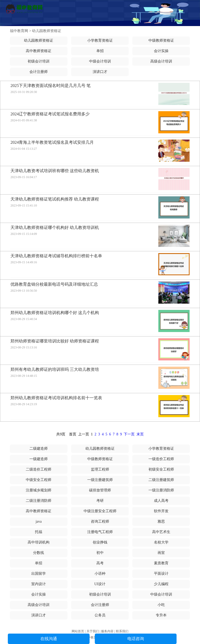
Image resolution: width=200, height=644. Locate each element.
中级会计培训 (100, 61)
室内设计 (39, 584)
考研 (100, 501)
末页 (140, 434)
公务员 (100, 615)
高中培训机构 (39, 542)
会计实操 (161, 51)
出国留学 (39, 574)
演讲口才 (100, 72)
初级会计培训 (39, 61)
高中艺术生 (161, 532)
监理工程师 (100, 469)
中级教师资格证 (161, 40)
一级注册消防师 (161, 490)
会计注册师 (39, 72)
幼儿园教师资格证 (47, 31)
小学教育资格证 (100, 40)
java (39, 521)
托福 (39, 532)
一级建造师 (39, 459)
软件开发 (161, 511)
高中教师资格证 (39, 51)
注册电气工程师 (100, 532)
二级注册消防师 (39, 501)
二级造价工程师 (39, 469)
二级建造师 (39, 449)
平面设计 (161, 574)
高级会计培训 (161, 61)
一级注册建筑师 (100, 480)
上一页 (84, 434)
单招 (100, 51)
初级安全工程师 (161, 469)
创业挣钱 (100, 542)
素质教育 (161, 563)
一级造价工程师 (161, 459)
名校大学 (161, 542)
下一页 (129, 434)
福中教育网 (19, 31)
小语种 (100, 574)
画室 (161, 553)
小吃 (161, 605)
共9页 (61, 434)
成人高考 (161, 501)
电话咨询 (136, 639)
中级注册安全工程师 (100, 511)
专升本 (161, 615)
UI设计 (100, 584)
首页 (73, 434)
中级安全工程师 (39, 480)
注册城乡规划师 (39, 490)
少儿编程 (161, 584)
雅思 (161, 521)
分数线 (39, 553)
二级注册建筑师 (161, 480)
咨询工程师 (100, 521)
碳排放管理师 (100, 490)
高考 (100, 563)
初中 (100, 553)
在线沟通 (49, 639)
